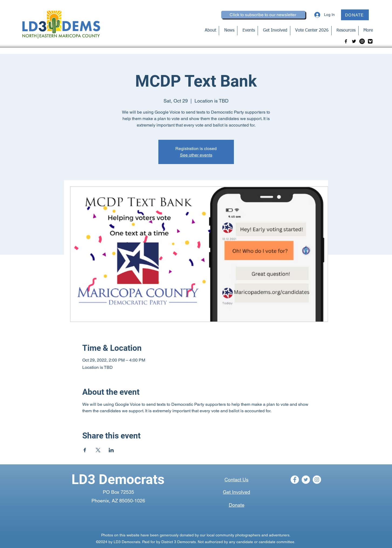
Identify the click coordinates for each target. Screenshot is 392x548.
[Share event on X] (98, 450)
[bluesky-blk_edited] (370, 41)
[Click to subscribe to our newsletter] (263, 15)
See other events (196, 155)
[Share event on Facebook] (85, 450)
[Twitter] (354, 41)
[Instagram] (362, 41)
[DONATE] (355, 15)
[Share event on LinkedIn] (111, 450)
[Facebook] (346, 41)
